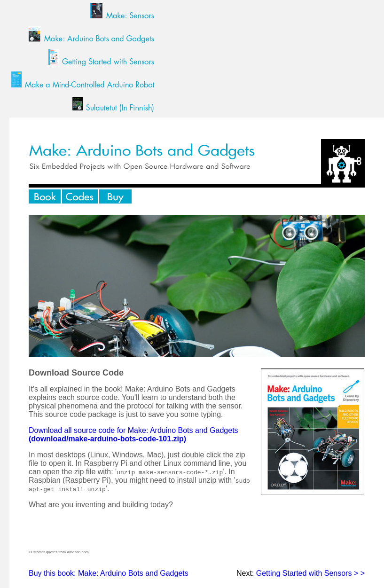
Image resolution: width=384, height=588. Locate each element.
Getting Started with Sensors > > (310, 573)
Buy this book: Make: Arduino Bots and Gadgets (109, 573)
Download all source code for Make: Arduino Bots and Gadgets (133, 435)
